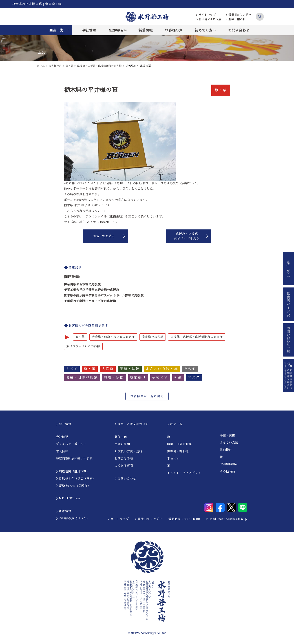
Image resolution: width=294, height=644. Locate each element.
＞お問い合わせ (125, 479)
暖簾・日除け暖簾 (179, 444)
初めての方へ (205, 30)
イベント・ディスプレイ (184, 473)
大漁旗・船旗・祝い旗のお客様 (113, 337)
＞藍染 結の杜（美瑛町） (73, 486)
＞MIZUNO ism (68, 499)
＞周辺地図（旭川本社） (73, 472)
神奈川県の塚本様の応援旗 (82, 284)
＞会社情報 (64, 424)
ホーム (41, 66)
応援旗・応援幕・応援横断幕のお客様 (104, 66)
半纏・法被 (228, 436)
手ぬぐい (173, 459)
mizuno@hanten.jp (233, 519)
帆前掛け (226, 450)
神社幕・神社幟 (178, 452)
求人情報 (62, 452)
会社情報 (89, 30)
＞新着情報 (64, 511)
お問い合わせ (239, 30)
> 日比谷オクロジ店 (209, 19)
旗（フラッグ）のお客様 (83, 347)
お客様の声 (174, 30)
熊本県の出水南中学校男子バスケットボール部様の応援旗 (104, 295)
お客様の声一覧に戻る (147, 396)
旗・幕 (72, 66)
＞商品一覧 (175, 424)
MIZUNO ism (117, 30)
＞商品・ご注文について (131, 424)
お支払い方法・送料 (128, 452)
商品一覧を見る (104, 236)
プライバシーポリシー (71, 444)
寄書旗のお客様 (153, 337)
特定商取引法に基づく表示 (74, 459)
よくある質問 (124, 466)
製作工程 (121, 437)
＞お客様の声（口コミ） (73, 519)
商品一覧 (56, 30)
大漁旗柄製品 (229, 464)
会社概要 (62, 437)
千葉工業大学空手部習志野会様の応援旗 (92, 290)
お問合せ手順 (124, 459)
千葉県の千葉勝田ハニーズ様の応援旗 (90, 301)
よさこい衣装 (229, 443)
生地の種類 (122, 444)
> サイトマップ (206, 15)
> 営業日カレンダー (239, 15)
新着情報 (146, 30)
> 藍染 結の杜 (236, 19)
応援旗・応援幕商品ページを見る (187, 236)
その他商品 (228, 472)
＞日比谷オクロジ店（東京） (76, 479)
